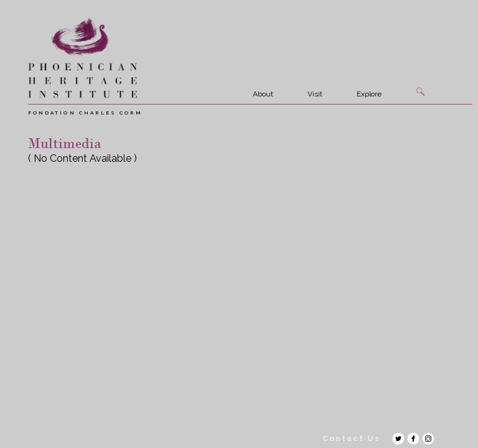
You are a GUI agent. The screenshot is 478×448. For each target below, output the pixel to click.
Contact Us (351, 439)
